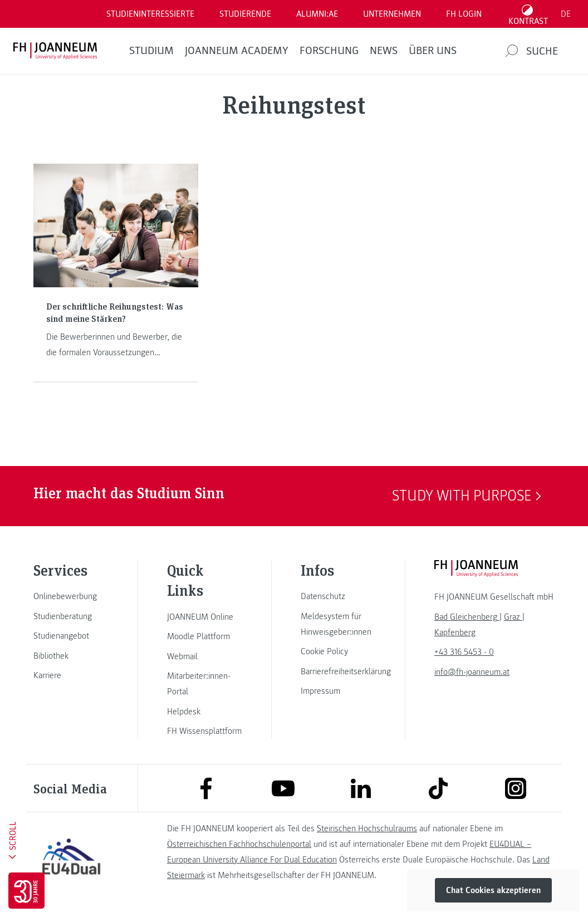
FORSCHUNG (329, 51)
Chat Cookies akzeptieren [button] (493, 890)
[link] (71, 596)
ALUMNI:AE (317, 14)
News (384, 51)
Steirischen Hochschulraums (367, 828)
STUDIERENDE (245, 14)
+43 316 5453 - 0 (464, 652)
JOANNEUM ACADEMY (237, 51)
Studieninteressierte (150, 14)
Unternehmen (392, 14)
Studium (151, 51)
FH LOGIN (464, 14)
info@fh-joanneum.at (472, 672)
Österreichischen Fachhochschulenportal (239, 844)
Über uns (433, 51)
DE (566, 14)
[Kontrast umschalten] (528, 14)
